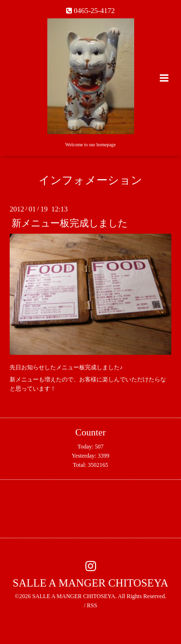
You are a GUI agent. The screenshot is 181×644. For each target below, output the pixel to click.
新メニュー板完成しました (70, 223)
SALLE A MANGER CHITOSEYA (90, 583)
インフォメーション (90, 180)
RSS (92, 605)
